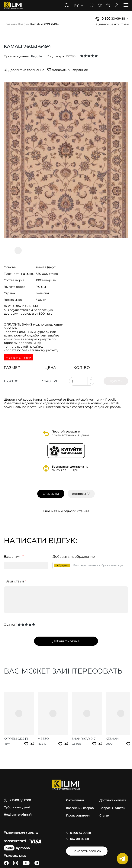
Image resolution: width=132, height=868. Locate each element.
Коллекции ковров (80, 803)
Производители (78, 811)
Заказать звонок (87, 846)
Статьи (104, 811)
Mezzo (39, 733)
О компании (75, 795)
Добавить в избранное (68, 70)
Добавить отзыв (66, 641)
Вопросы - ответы (112, 803)
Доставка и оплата (113, 795)
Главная (10, 24)
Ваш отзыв (16, 582)
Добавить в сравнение (24, 70)
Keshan (98, 733)
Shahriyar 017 (74, 733)
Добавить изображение (74, 557)
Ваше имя (14, 557)
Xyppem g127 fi (16, 733)
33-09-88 (113, 19)
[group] (66, 160)
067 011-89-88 (79, 834)
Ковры (23, 24)
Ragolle (37, 56)
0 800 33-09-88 (80, 828)
